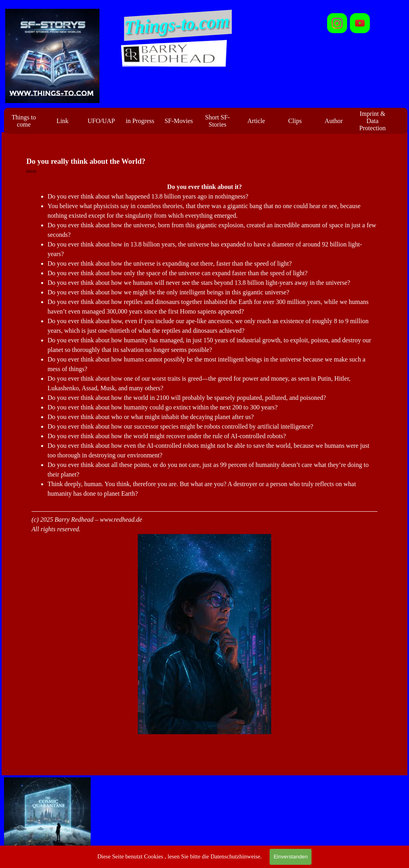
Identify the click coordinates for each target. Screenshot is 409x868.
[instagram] (337, 23)
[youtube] (360, 23)
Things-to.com (177, 24)
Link (62, 121)
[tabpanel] (204, 464)
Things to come (24, 121)
